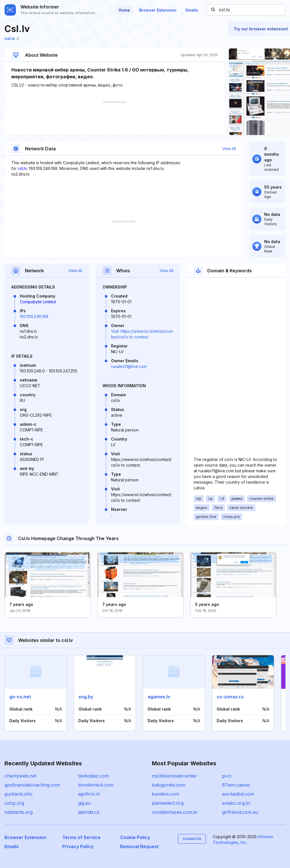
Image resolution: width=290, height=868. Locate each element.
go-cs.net (20, 697)
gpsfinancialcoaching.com (32, 785)
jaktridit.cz (89, 812)
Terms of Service (81, 837)
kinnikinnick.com (96, 785)
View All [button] (229, 149)
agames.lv (159, 697)
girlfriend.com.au (240, 812)
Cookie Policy (135, 837)
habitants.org (19, 812)
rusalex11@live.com (129, 366)
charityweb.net (20, 776)
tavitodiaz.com (93, 776)
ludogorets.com (169, 785)
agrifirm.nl (89, 794)
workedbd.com (238, 794)
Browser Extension (158, 10)
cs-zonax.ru (230, 697)
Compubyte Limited (38, 302)
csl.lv (12, 38)
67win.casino (236, 785)
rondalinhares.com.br (175, 812)
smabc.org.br (236, 803)
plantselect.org (168, 803)
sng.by (86, 697)
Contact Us (192, 839)
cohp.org (14, 803)
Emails (192, 10)
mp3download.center (174, 776)
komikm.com (165, 794)
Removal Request (139, 846)
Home (124, 10)
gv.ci (227, 776)
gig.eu (84, 803)
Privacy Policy (78, 846)
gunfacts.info (19, 794)
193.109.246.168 (34, 316)
